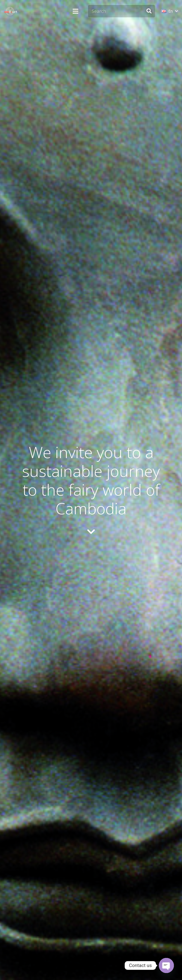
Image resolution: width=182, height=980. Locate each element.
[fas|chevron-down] (91, 532)
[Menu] (75, 11)
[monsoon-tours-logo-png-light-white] (11, 11)
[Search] (122, 11)
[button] (169, 11)
